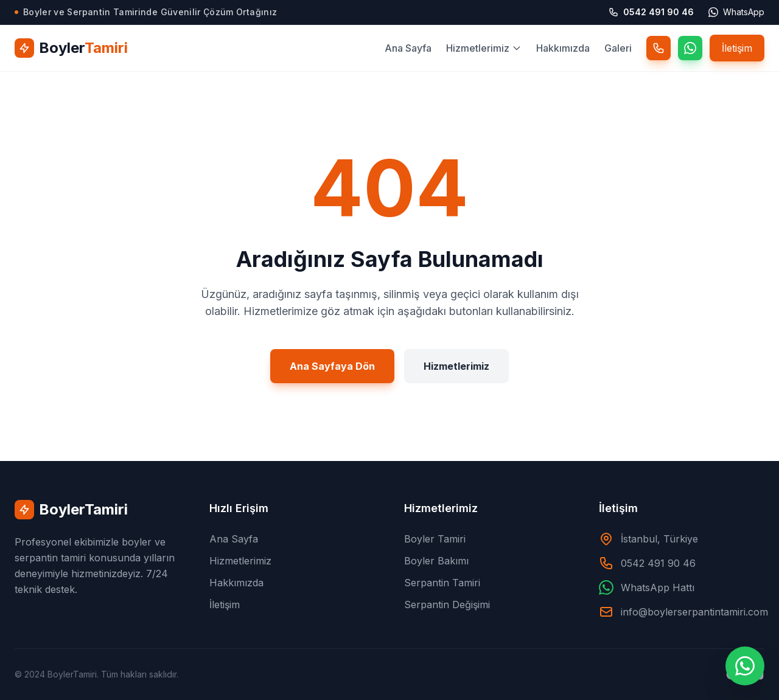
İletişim (737, 48)
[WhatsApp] (690, 48)
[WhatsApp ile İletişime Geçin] (745, 666)
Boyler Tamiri (435, 539)
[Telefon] (658, 48)
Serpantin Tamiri (442, 583)
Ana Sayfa (408, 48)
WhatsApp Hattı (658, 587)
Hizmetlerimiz (484, 48)
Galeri (618, 48)
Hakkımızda (563, 48)
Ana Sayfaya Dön (332, 374)
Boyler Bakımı (436, 561)
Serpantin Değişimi (447, 605)
